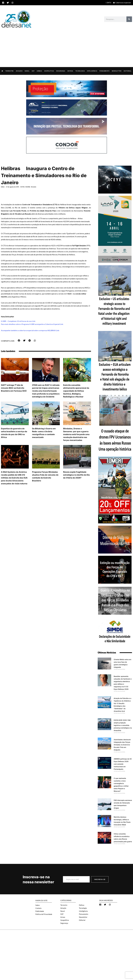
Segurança (61, 71)
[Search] (129, 19)
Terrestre (10, 71)
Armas (39, 71)
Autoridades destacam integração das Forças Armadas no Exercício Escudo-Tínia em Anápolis (122, 745)
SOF (33, 71)
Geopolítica (49, 71)
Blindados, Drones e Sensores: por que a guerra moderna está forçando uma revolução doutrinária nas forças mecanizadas (76, 434)
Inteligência (92, 71)
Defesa (70, 71)
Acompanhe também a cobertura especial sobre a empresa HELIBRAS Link (30, 330)
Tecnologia (80, 71)
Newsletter (117, 71)
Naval (27, 71)
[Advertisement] (66, 45)
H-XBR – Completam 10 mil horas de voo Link (18, 321)
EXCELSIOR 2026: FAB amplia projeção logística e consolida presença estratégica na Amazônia (123, 725)
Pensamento (104, 71)
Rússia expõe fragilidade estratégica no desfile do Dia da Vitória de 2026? (76, 475)
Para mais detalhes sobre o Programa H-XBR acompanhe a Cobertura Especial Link (32, 324)
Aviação (19, 71)
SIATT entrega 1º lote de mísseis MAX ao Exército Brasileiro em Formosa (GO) (14, 388)
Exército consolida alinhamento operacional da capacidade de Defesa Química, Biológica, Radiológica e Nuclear (76, 391)
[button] (19, 340)
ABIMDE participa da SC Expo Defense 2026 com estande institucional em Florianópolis (123, 764)
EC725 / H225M (25, 187)
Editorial (128, 71)
